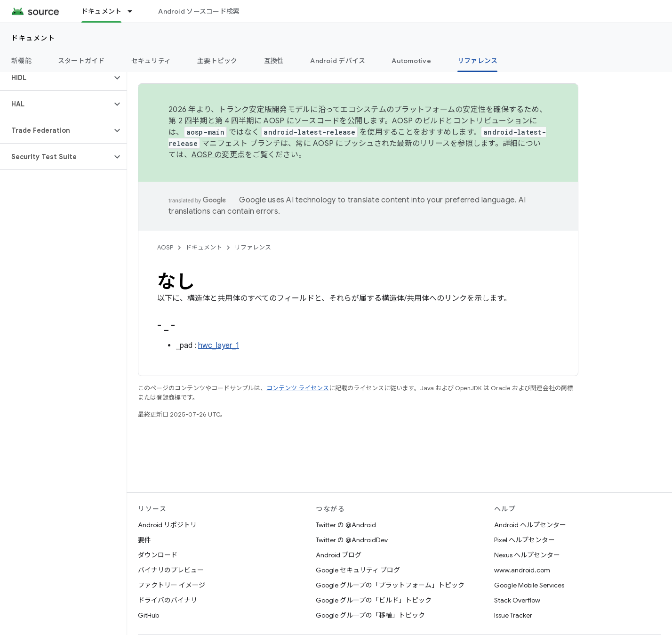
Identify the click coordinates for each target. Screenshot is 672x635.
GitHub (148, 615)
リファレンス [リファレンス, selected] (478, 61)
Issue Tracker (513, 615)
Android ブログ (339, 555)
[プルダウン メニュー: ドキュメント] (134, 11)
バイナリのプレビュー (171, 570)
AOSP (165, 247)
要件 (144, 540)
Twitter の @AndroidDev (352, 540)
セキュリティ (151, 61)
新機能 (21, 61)
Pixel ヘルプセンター (524, 540)
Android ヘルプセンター (530, 525)
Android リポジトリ (167, 525)
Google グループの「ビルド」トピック (374, 600)
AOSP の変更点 (218, 155)
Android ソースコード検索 (199, 11)
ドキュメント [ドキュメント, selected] (102, 11)
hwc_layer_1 (219, 346)
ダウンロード (158, 555)
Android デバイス (338, 61)
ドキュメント (33, 38)
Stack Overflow (517, 600)
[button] (56, 78)
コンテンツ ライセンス (298, 388)
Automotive (411, 61)
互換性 (274, 61)
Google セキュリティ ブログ (358, 570)
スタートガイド (81, 61)
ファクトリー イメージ (172, 585)
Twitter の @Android (346, 525)
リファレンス (253, 247)
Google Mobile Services (529, 585)
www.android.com (522, 570)
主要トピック (217, 61)
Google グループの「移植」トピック (370, 615)
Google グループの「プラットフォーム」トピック (390, 585)
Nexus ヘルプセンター (527, 555)
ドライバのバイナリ (168, 600)
